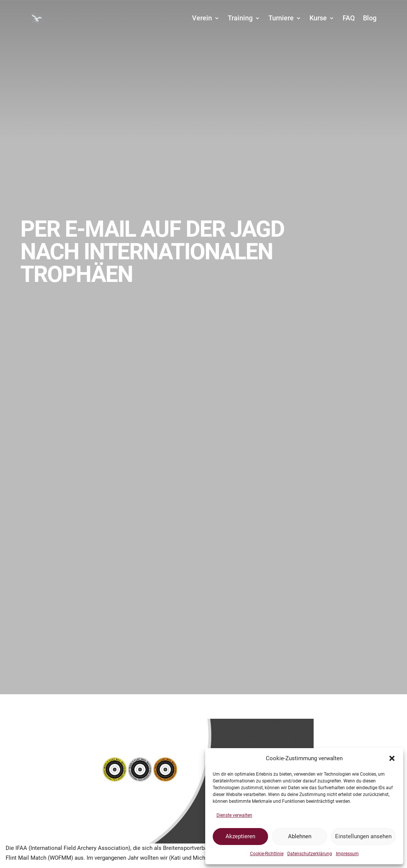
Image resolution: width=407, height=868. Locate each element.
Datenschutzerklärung (310, 854)
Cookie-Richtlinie (267, 854)
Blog (370, 18)
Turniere (281, 18)
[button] (392, 758)
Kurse (318, 18)
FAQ (349, 18)
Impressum (347, 854)
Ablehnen (300, 836)
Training (240, 18)
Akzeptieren (240, 836)
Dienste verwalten (234, 815)
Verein (202, 18)
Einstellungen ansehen (363, 836)
